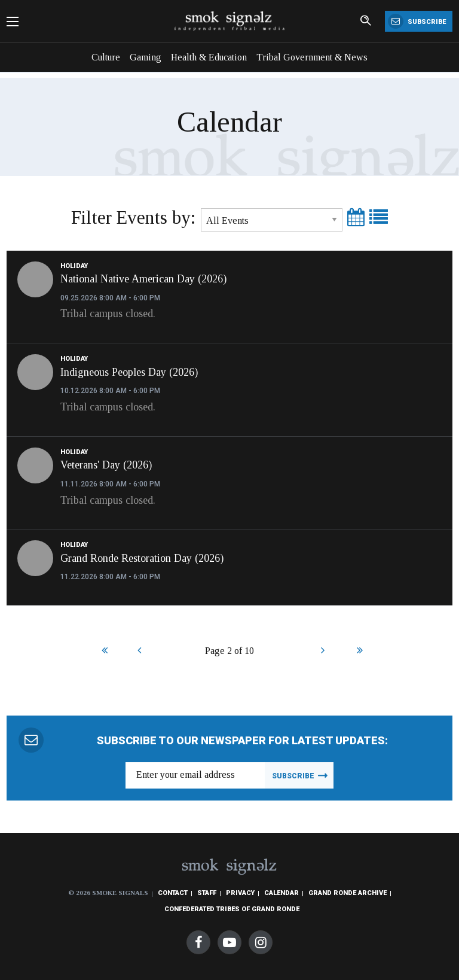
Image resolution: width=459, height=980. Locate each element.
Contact (173, 893)
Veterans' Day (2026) (106, 465)
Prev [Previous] (139, 652)
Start (103, 652)
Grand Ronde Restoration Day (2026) (142, 558)
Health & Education (209, 57)
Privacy (240, 893)
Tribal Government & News (312, 57)
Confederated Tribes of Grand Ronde (232, 909)
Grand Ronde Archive (348, 893)
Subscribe (417, 21)
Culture (106, 57)
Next (322, 652)
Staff (207, 893)
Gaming (146, 57)
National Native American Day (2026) (143, 279)
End (358, 652)
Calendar (281, 893)
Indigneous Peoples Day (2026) (129, 372)
